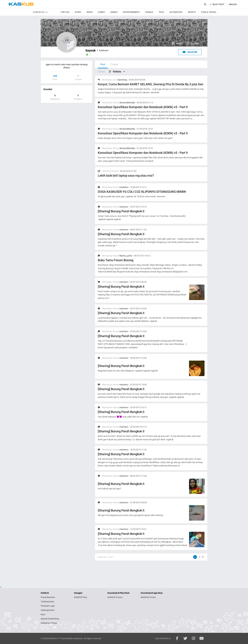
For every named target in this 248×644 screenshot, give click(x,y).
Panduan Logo (48, 606)
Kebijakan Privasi (49, 623)
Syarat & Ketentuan (50, 619)
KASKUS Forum (115, 597)
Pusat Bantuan (48, 597)
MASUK (233, 4)
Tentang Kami (47, 602)
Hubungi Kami (48, 610)
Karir (43, 614)
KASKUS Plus (81, 597)
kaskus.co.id (21, 4)
